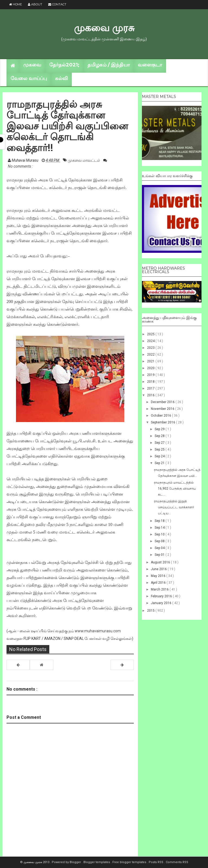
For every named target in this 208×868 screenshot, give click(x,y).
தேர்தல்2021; (64, 65)
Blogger (76, 862)
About (35, 4)
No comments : (20, 166)
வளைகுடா (150, 65)
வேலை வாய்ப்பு (29, 78)
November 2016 (163, 409)
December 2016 (163, 402)
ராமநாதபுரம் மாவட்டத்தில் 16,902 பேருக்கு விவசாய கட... (175, 489)
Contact (57, 4)
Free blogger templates (130, 862)
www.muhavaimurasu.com (98, 631)
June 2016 (159, 569)
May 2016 (159, 576)
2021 (151, 361)
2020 (151, 368)
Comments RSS (177, 862)
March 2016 (160, 589)
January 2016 (162, 603)
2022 (151, 355)
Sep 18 (160, 521)
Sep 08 (160, 541)
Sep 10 (160, 534)
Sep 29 (160, 429)
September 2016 (163, 422)
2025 (151, 334)
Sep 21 (160, 463)
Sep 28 (160, 436)
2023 (151, 348)
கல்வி (61, 78)
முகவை (32, 65)
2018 (151, 382)
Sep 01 (160, 555)
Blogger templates (97, 862)
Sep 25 (160, 449)
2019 (151, 375)
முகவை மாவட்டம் (84, 160)
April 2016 (159, 583)
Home (16, 4)
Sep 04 (160, 548)
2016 (151, 395)
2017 (151, 388)
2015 (151, 611)
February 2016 (162, 596)
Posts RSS (156, 862)
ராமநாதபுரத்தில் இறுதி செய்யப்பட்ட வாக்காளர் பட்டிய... (174, 507)
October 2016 (161, 416)
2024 (151, 341)
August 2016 (161, 562)
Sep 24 (160, 456)
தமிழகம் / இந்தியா (109, 65)
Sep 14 (160, 528)
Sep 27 (160, 443)
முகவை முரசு (104, 28)
